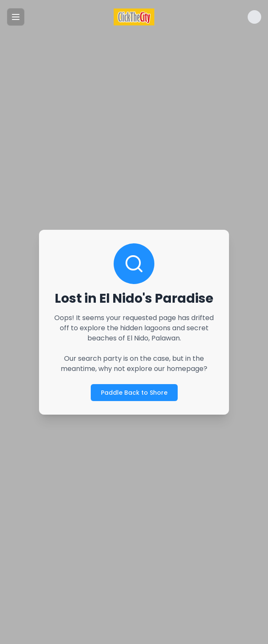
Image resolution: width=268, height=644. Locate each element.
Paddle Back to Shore (134, 393)
